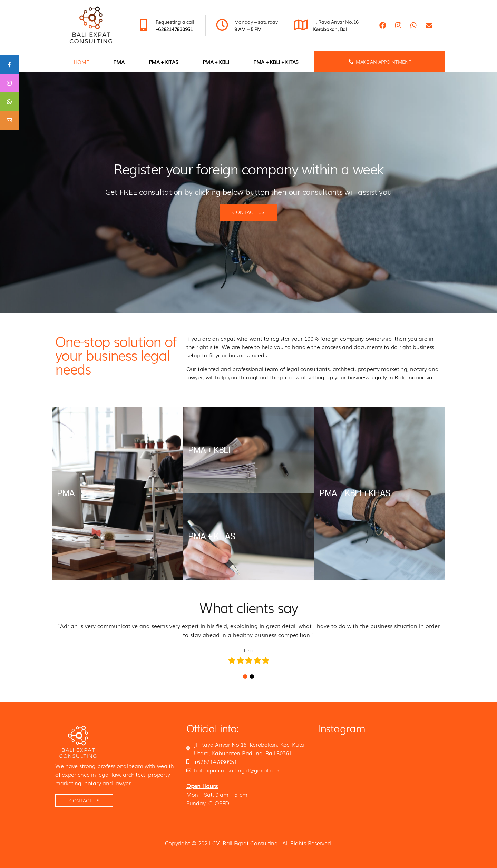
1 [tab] (245, 676)
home (81, 62)
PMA (119, 62)
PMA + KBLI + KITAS (276, 62)
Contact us (248, 212)
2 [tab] (252, 676)
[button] (84, 800)
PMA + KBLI (216, 62)
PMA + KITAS (164, 62)
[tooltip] (9, 64)
